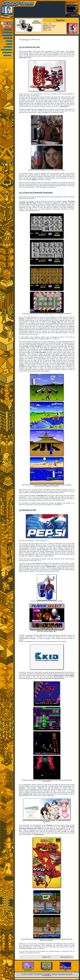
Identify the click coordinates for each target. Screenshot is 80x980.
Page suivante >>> (66, 957)
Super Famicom (61, 828)
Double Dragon (39, 834)
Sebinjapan (25, 40)
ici (23, 187)
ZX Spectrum (42, 339)
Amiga (73, 348)
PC (51, 339)
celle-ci (34, 180)
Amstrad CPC (33, 339)
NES (37, 674)
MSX (48, 339)
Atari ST (57, 339)
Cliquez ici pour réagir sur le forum (62, 974)
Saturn (21, 566)
